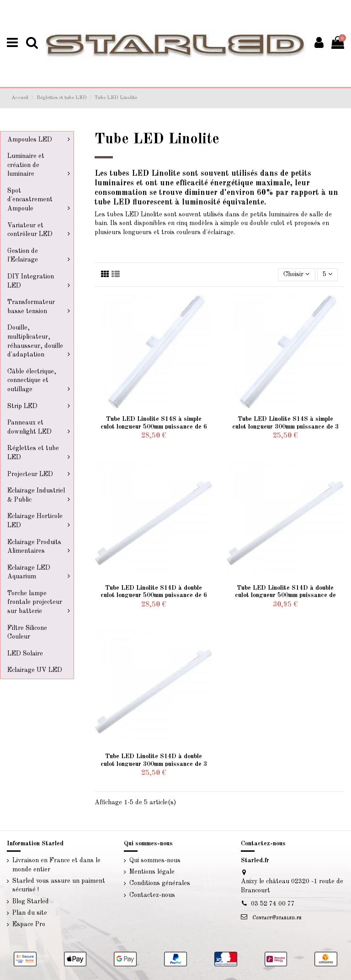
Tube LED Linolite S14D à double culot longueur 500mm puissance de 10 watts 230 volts (285, 596)
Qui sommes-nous (155, 860)
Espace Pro (29, 924)
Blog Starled (31, 901)
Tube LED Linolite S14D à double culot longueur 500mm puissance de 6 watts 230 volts (154, 596)
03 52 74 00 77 (273, 904)
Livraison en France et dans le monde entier (56, 865)
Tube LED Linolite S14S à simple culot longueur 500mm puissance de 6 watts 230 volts (154, 427)
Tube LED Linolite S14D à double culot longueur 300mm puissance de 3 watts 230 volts (154, 764)
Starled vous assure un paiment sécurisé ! (59, 886)
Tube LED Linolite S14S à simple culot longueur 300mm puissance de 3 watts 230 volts (285, 427)
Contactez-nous (152, 895)
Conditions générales (160, 883)
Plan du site (30, 913)
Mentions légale (152, 872)
